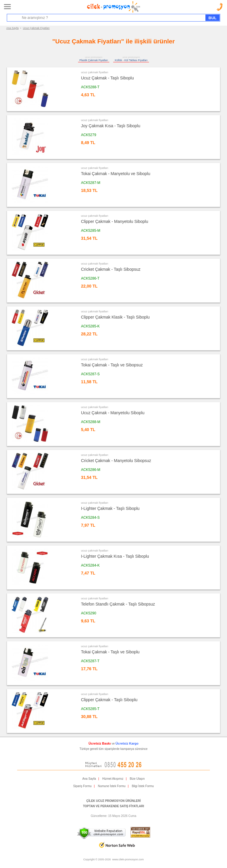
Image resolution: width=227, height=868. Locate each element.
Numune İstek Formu (112, 786)
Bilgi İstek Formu (143, 786)
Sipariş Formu (82, 786)
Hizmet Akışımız (113, 779)
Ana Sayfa (12, 28)
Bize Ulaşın (137, 779)
